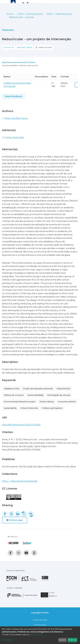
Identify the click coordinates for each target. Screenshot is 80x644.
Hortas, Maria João (14, 137)
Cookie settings (40, 620)
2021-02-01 (9, 47)
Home (10, 14)
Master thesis (25, 47)
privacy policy (36, 635)
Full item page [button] (15, 520)
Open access (45, 47)
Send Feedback (13, 96)
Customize (7, 640)
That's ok (72, 640)
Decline (62, 640)
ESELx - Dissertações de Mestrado (60, 14)
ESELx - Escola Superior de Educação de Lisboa (31, 14)
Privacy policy (40, 625)
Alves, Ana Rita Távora (16, 118)
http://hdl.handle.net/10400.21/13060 (19, 62)
